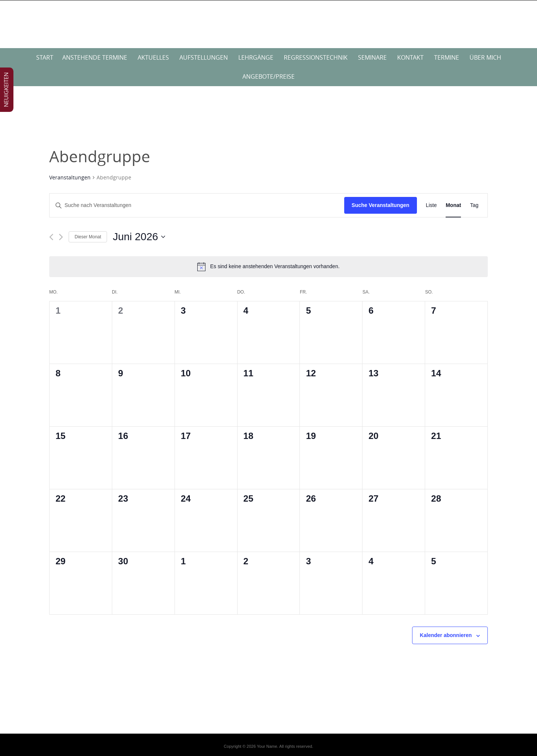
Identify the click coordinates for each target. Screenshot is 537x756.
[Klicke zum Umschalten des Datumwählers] (139, 237)
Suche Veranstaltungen (381, 205)
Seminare (372, 57)
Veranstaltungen (70, 177)
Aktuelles (153, 57)
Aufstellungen (204, 57)
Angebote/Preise (268, 76)
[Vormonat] (51, 237)
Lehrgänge (256, 57)
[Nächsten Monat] (61, 237)
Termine (447, 57)
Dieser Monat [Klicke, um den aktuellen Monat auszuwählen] (88, 237)
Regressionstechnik (316, 57)
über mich (485, 57)
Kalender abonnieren (446, 635)
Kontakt (410, 57)
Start (45, 57)
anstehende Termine (95, 57)
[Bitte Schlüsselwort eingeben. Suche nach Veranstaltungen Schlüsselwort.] (197, 205)
